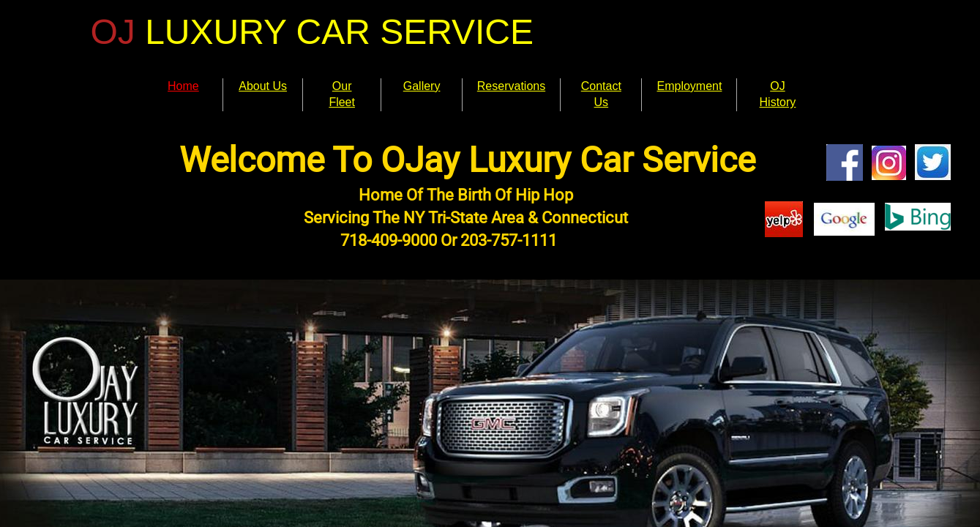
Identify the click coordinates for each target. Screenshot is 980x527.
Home (183, 86)
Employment (689, 86)
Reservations (511, 86)
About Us (263, 86)
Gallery (422, 86)
